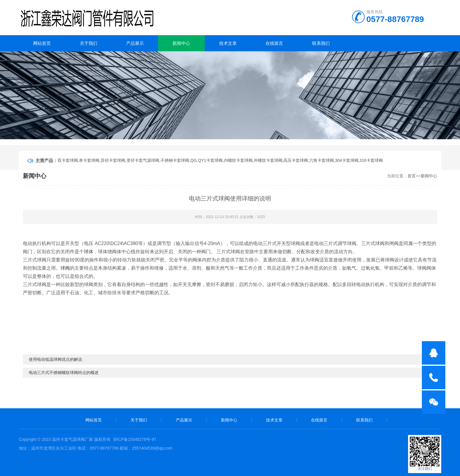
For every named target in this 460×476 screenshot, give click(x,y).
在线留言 (274, 43)
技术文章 (228, 43)
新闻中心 (181, 43)
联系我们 (321, 43)
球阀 (65, 268)
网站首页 (42, 43)
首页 (412, 176)
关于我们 (89, 43)
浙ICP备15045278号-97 (135, 439)
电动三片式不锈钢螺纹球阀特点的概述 (64, 373)
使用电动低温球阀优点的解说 (55, 359)
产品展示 (135, 43)
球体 (89, 252)
